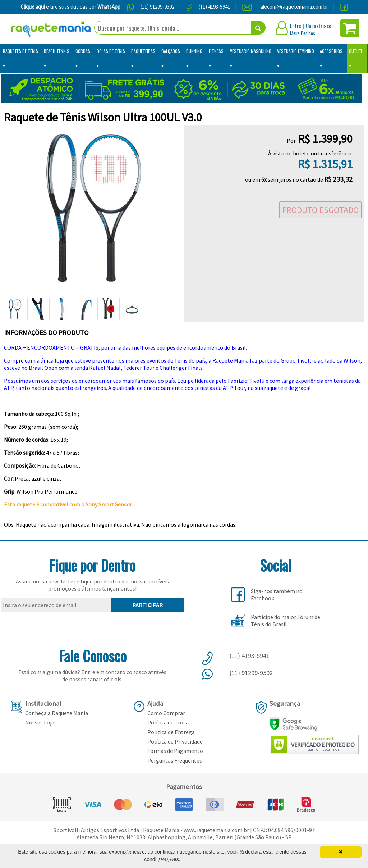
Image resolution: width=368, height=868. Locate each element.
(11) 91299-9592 (157, 7)
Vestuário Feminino (296, 51)
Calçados (171, 51)
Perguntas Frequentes (175, 760)
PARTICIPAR (148, 605)
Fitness (216, 51)
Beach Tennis (57, 51)
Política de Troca (168, 722)
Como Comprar (166, 713)
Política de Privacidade (175, 741)
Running (194, 51)
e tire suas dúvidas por (70, 7)
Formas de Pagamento (175, 751)
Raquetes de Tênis (20, 51)
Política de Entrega (171, 732)
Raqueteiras (143, 51)
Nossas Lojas (41, 722)
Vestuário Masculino (251, 51)
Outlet (356, 51)
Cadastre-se (319, 26)
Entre (296, 26)
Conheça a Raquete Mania (57, 713)
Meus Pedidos (303, 33)
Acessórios (331, 51)
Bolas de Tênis (111, 51)
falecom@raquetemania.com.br (293, 7)
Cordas (83, 51)
